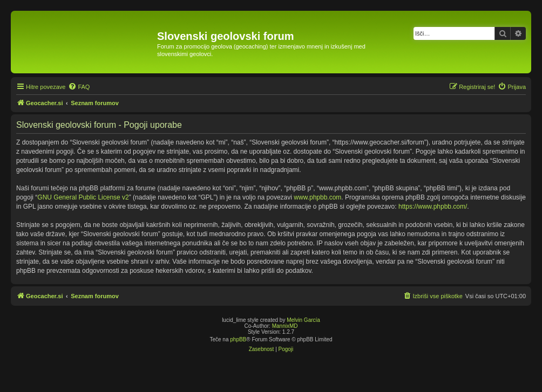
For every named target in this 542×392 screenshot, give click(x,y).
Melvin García (303, 320)
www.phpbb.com (317, 197)
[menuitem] (79, 87)
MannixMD (285, 326)
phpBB (238, 339)
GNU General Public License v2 (83, 197)
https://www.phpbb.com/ (433, 207)
